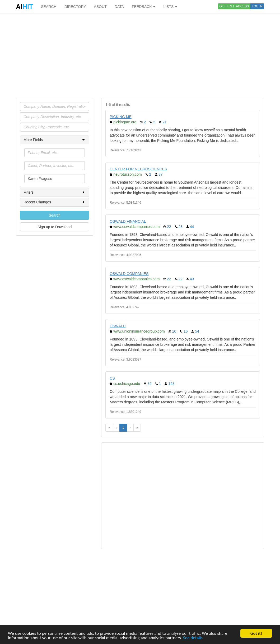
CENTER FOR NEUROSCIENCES (138, 169)
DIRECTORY (75, 7)
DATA (119, 7)
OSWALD (118, 326)
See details (193, 638)
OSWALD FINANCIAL (128, 221)
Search (54, 215)
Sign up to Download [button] (55, 227)
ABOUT (100, 7)
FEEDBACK (144, 7)
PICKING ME (120, 117)
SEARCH (49, 7)
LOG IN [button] (257, 6)
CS (112, 378)
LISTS (170, 7)
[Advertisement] (140, 55)
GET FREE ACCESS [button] (234, 6)
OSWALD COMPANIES (129, 274)
